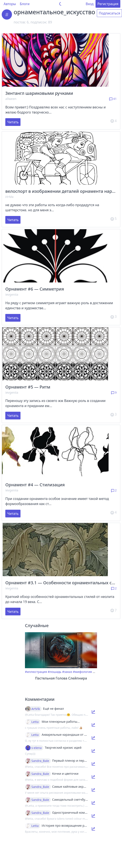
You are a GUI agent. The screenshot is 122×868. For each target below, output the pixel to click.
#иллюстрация (36, 672)
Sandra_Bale (40, 761)
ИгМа (9, 197)
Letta (35, 722)
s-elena (36, 748)
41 (113, 99)
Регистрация (108, 4)
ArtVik (36, 709)
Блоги (25, 4)
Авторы (10, 4)
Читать (13, 122)
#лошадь (55, 672)
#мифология (82, 672)
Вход (90, 4)
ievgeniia (12, 294)
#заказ (67, 672)
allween (11, 99)
